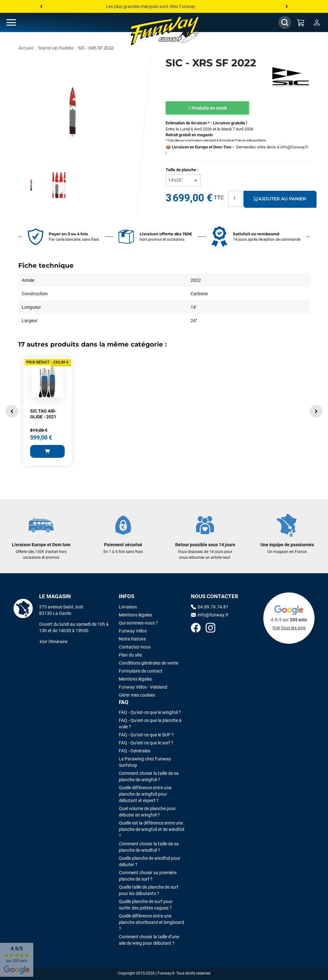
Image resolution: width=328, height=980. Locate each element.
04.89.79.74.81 (210, 607)
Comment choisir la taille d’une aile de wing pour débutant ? (149, 940)
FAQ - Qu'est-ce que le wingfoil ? (150, 712)
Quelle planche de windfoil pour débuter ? (150, 861)
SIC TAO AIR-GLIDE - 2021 (43, 414)
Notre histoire (132, 639)
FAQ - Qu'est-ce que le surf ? (146, 743)
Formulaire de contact (141, 671)
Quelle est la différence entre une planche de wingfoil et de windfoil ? (152, 829)
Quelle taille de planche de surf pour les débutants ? (149, 890)
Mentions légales (135, 615)
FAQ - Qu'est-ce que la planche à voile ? (150, 724)
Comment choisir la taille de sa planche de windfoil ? (149, 847)
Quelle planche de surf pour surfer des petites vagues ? (146, 905)
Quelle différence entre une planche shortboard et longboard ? (152, 922)
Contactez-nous (135, 647)
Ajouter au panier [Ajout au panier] (279, 199)
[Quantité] (235, 199)
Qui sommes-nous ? (138, 623)
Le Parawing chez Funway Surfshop (145, 762)
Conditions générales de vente (148, 663)
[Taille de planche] (183, 180)
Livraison (128, 607)
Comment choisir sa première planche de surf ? (148, 876)
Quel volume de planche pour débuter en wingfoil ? (147, 812)
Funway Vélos (133, 631)
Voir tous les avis (289, 628)
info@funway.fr (294, 147)
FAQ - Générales (135, 751)
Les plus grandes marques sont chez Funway (151, 6)
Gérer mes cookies (137, 695)
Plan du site (130, 655)
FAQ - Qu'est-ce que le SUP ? (146, 735)
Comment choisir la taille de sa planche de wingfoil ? (149, 776)
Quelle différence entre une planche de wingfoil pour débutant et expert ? (145, 794)
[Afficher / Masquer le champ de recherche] (285, 22)
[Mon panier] (301, 22)
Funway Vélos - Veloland (143, 687)
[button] (12, 411)
